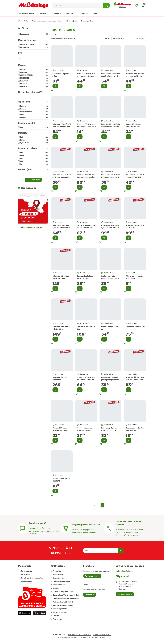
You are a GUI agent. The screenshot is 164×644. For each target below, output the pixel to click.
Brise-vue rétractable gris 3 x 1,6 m (61, 328)
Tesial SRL (102, 638)
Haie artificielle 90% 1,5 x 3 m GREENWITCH (62, 227)
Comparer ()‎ (140, 38)
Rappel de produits (60, 609)
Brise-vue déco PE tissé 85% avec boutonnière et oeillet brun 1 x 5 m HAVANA (111, 178)
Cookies (56, 616)
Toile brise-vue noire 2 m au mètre (134, 277)
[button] (143, 5)
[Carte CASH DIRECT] (109, 528)
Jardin (26, 21)
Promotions (57, 571)
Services (56, 588)
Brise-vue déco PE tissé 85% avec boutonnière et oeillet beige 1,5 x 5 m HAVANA (86, 178)
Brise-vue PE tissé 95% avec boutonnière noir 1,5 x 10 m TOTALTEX (62, 127)
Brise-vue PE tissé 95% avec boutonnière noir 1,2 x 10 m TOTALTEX (135, 76)
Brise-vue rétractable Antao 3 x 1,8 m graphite (61, 278)
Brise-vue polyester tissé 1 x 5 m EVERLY (109, 429)
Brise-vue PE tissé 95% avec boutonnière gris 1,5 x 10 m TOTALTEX (110, 76)
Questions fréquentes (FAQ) (63, 592)
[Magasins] (66, 528)
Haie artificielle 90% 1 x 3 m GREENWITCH (135, 176)
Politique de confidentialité (63, 602)
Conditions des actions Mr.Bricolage (66, 599)
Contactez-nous (59, 578)
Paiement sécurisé (59, 585)
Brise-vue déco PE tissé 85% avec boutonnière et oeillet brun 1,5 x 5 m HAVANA (135, 381)
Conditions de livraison (61, 581)
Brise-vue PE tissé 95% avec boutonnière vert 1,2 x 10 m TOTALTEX (110, 127)
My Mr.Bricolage (26, 581)
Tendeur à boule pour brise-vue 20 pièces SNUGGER (85, 430)
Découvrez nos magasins (31, 227)
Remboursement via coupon (63, 605)
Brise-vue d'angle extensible (60, 379)
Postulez (88, 595)
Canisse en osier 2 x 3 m (135, 327)
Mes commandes (26, 571)
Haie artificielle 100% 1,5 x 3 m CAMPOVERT (110, 227)
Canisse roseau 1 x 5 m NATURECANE (135, 429)
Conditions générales (102, 635)
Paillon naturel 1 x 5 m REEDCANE (61, 480)
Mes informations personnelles (32, 578)
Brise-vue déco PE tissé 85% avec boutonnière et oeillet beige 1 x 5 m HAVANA (62, 178)
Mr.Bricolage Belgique (124, 571)
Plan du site (57, 619)
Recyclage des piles (60, 612)
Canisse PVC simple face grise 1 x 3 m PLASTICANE (134, 127)
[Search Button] (106, 5)
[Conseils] (22, 528)
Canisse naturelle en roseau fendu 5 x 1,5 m (110, 277)
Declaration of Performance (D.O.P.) (66, 595)
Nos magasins (58, 575)
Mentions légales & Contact (79, 635)
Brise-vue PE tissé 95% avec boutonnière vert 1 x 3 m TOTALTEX (86, 127)
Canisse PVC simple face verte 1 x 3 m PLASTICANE (60, 430)
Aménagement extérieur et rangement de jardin (47, 21)
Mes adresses (25, 575)
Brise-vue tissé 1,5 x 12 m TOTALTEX (135, 227)
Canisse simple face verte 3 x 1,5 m (85, 277)
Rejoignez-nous (91, 576)
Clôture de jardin (72, 21)
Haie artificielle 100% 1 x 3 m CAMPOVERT (86, 227)
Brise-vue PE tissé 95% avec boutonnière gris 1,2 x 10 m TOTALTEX (86, 76)
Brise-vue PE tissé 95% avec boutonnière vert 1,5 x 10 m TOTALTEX (86, 380)
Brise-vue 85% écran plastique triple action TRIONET (110, 380)
